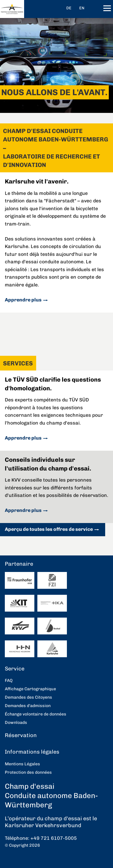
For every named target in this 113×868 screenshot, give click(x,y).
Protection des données (28, 772)
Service (15, 669)
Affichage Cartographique (30, 689)
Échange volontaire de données (36, 714)
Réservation (21, 735)
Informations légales (32, 752)
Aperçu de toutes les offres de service (49, 529)
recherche (96, 8)
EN (82, 8)
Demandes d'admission (28, 706)
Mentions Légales (22, 764)
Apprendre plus (23, 300)
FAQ (9, 680)
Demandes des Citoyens (28, 697)
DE (69, 8)
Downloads (16, 723)
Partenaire (19, 564)
